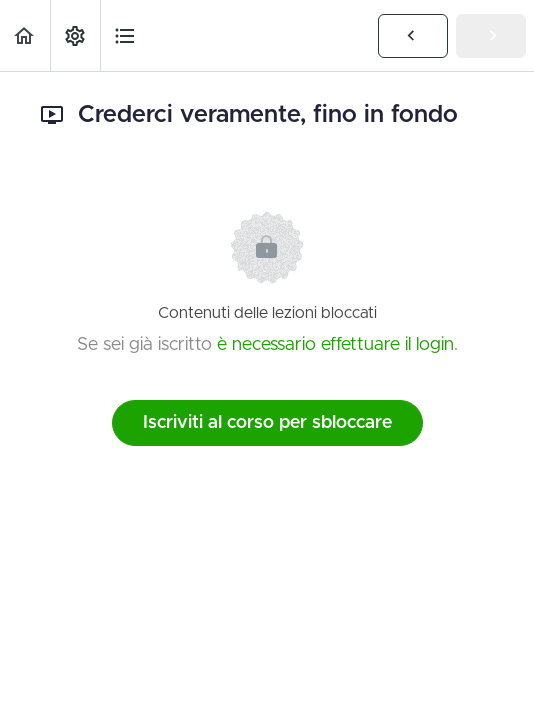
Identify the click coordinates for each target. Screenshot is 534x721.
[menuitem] (75, 35)
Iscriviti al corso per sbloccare (267, 423)
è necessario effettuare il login (335, 345)
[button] (25, 35)
